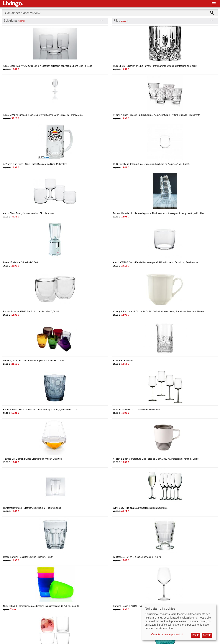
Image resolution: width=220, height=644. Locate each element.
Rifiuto (196, 635)
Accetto (207, 635)
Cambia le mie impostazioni (167, 634)
